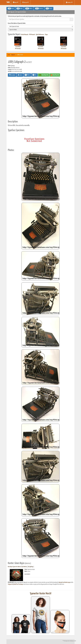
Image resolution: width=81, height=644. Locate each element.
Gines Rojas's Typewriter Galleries (14, 567)
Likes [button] (34, 75)
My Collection (24, 567)
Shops (46, 35)
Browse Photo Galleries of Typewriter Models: (17, 23)
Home (9, 55)
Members (69, 2)
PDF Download (18, 49)
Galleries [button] (29, 8)
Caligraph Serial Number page (64, 582)
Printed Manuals (25, 35)
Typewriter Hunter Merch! (41, 594)
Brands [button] (11, 8)
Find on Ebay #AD (44, 75)
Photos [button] (27, 75)
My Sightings (31, 567)
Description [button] (12, 75)
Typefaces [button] (39, 8)
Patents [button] (49, 8)
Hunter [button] (20, 75)
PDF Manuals (32, 35)
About (16, 2)
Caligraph (13, 55)
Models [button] (20, 8)
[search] (40, 26)
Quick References (40, 35)
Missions (25, 2)
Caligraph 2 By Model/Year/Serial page (15, 584)
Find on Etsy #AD (55, 75)
